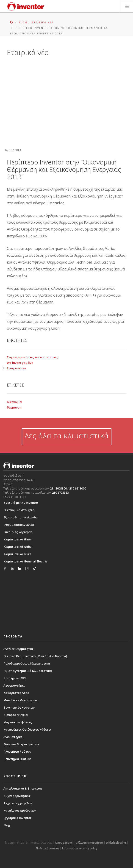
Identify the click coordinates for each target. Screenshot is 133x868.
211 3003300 (58, 488)
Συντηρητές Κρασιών (19, 707)
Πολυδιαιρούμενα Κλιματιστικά (27, 663)
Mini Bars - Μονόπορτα (20, 700)
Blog (7, 825)
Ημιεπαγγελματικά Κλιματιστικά (28, 671)
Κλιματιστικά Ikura (17, 554)
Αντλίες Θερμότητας (18, 649)
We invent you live (20, 363)
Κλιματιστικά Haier (18, 539)
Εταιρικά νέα (16, 368)
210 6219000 (78, 488)
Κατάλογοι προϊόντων (20, 810)
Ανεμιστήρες (13, 737)
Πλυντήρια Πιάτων (17, 759)
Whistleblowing (116, 843)
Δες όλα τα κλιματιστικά (67, 435)
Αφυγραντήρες (14, 685)
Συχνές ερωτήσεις (17, 796)
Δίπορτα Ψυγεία (16, 715)
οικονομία (14, 402)
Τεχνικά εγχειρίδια (18, 803)
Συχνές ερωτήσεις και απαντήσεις (32, 357)
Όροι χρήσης (64, 843)
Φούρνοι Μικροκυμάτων (21, 744)
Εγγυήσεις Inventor (17, 818)
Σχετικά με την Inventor (21, 503)
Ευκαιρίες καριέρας (18, 532)
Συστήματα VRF (15, 678)
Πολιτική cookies (48, 848)
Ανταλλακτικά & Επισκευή (23, 788)
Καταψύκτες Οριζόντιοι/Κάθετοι (27, 729)
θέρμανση (14, 407)
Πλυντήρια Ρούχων (17, 751)
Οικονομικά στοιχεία (19, 510)
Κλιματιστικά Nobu (18, 547)
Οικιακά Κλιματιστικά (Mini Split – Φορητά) (35, 656)
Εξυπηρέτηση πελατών (20, 517)
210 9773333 (60, 492)
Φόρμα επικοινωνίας (19, 525)
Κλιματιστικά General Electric (25, 561)
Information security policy (80, 848)
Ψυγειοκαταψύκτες (18, 722)
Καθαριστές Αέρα (16, 693)
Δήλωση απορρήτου (89, 843)
